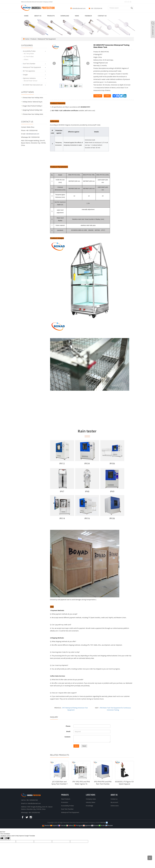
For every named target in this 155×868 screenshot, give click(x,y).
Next (88, 63)
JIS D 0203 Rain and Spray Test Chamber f (59, 783)
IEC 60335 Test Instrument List (33, 85)
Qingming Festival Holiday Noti (32, 110)
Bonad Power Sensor (31, 81)
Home (26, 16)
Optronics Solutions (29, 78)
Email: (68, 731)
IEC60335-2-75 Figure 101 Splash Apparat (125, 783)
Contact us (102, 16)
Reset (84, 746)
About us (38, 16)
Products (51, 16)
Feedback (88, 16)
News (77, 16)
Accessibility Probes (29, 51)
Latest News (91, 795)
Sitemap (103, 822)
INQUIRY (98, 96)
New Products (66, 799)
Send (76, 746)
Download (65, 16)
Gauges (25, 75)
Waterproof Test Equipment (47, 39)
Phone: (68, 726)
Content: (68, 737)
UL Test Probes (29, 57)
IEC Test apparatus (29, 71)
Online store (115, 806)
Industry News (91, 802)
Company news (91, 799)
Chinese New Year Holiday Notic (33, 98)
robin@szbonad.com (79, 8)
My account (114, 802)
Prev (54, 63)
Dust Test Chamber (29, 64)
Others (26, 59)
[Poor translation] (7, 838)
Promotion (65, 802)
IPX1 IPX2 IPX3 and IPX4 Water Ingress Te (81, 783)
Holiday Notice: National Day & (32, 102)
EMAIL (107, 96)
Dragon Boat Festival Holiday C (32, 106)
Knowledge (89, 806)
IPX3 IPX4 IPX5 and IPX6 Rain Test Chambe (103, 783)
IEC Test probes (29, 54)
